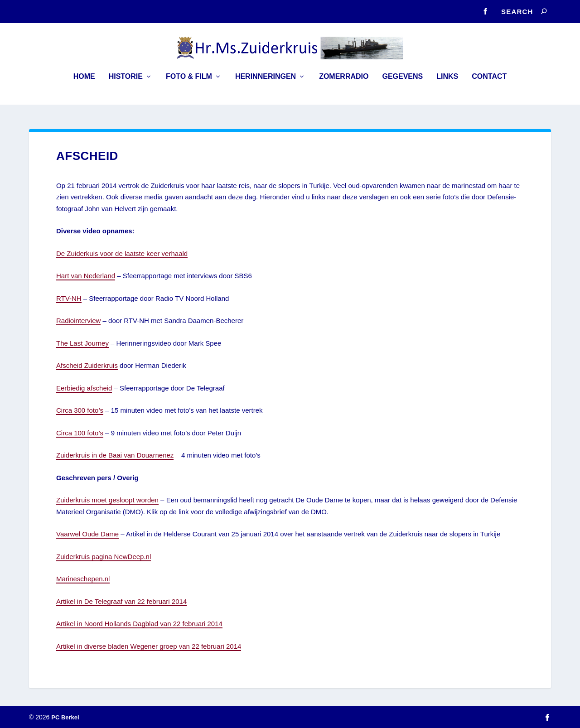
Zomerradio (344, 83)
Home (84, 83)
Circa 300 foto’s (80, 410)
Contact (489, 83)
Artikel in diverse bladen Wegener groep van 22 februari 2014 (149, 646)
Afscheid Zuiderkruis (87, 365)
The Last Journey (82, 343)
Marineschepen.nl (83, 579)
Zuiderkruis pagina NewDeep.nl (104, 557)
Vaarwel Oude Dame (87, 534)
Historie (126, 83)
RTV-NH (69, 298)
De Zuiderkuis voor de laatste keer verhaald (122, 253)
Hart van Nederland (86, 276)
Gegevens (402, 83)
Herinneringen (266, 83)
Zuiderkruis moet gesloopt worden (107, 500)
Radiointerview (78, 321)
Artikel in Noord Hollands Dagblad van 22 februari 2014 (139, 624)
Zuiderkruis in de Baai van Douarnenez (115, 455)
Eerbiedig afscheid (84, 388)
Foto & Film (189, 83)
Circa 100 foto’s (80, 433)
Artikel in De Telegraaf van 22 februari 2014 (121, 601)
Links (447, 83)
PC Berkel (65, 717)
